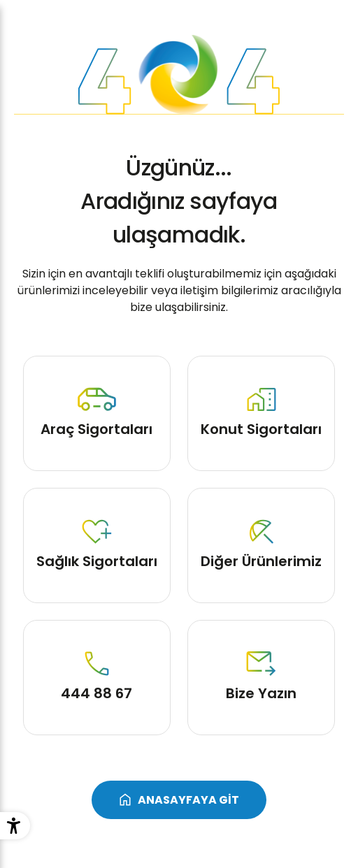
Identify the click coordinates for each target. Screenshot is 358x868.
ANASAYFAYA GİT (188, 800)
